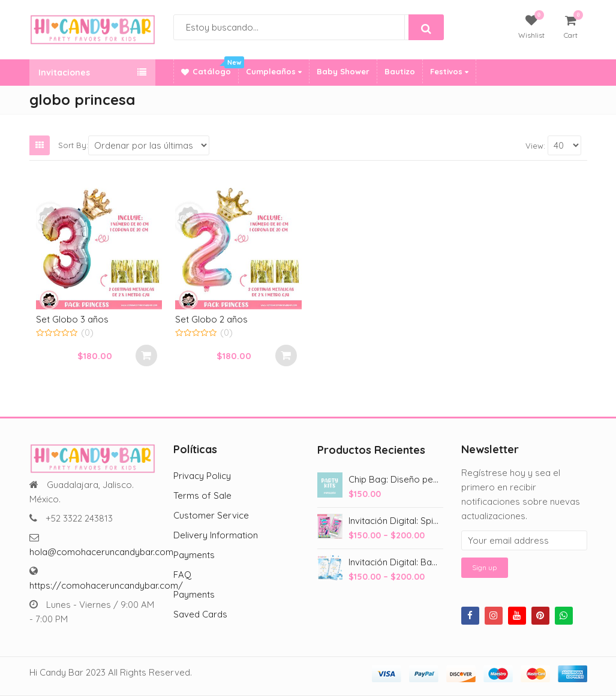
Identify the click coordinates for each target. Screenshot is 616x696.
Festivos (449, 71)
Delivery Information (216, 535)
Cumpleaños (274, 71)
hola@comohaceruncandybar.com (101, 552)
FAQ (182, 575)
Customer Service (211, 515)
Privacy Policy (202, 476)
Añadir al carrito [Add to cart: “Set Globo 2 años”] (286, 355)
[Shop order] (149, 145)
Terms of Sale (202, 495)
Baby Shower (343, 71)
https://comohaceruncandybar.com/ (106, 585)
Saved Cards (200, 614)
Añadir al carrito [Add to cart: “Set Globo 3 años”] (146, 355)
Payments (194, 555)
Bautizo (400, 71)
